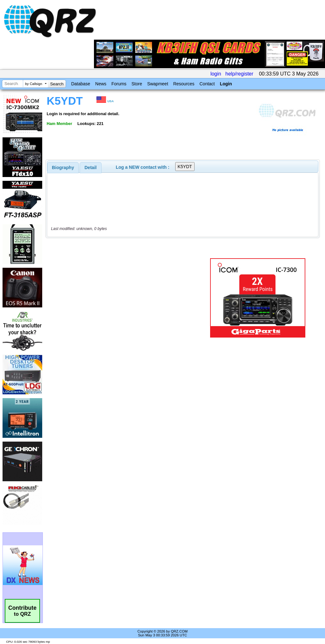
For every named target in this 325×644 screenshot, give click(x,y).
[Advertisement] (125, 298)
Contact (207, 84)
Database (81, 84)
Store (137, 84)
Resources (184, 84)
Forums (119, 84)
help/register (239, 74)
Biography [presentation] (63, 168)
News (101, 84)
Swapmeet (158, 84)
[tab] (63, 168)
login (216, 74)
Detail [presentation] (90, 168)
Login (226, 84)
